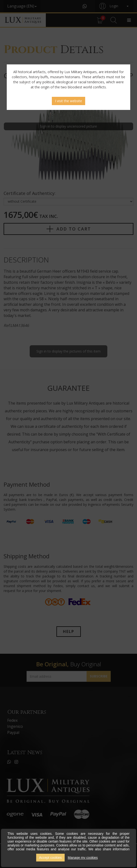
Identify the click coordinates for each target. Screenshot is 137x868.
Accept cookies (50, 858)
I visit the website (68, 101)
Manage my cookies (83, 858)
